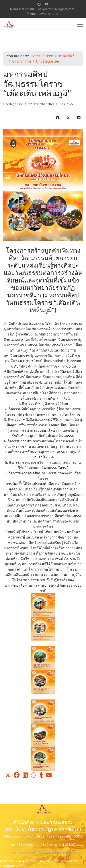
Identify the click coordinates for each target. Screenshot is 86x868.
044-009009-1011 (25, 9)
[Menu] (80, 25)
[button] (8, 775)
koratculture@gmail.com (58, 9)
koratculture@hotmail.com (24, 853)
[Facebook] (39, 4)
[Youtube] (47, 4)
